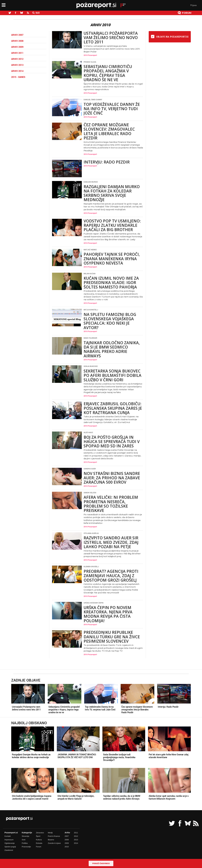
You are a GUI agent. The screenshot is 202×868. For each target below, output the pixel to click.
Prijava (193, 5)
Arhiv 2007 (17, 35)
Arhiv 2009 (17, 47)
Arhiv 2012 (17, 59)
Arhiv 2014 (17, 71)
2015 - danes (18, 77)
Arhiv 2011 (17, 53)
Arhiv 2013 (17, 65)
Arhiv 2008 (17, 41)
